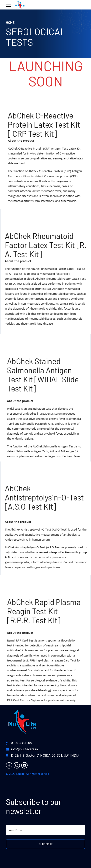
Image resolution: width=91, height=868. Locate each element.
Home (10, 22)
